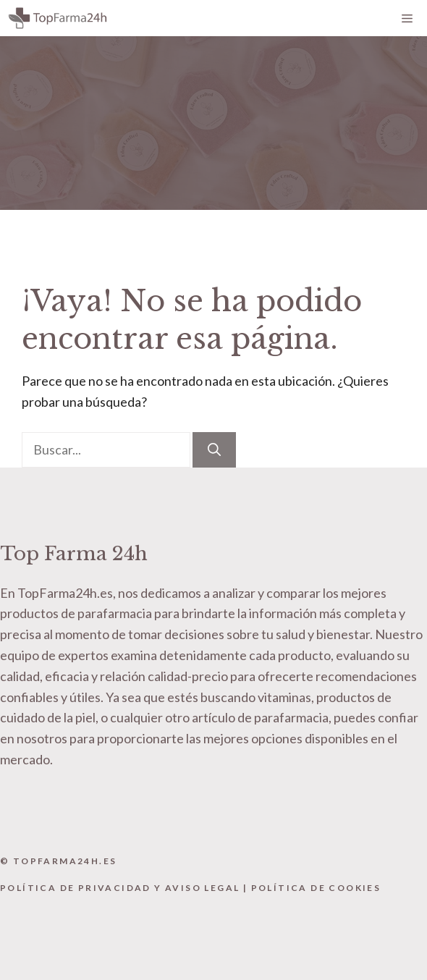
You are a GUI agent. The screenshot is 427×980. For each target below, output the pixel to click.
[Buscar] (214, 450)
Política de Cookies (316, 888)
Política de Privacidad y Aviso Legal (120, 888)
